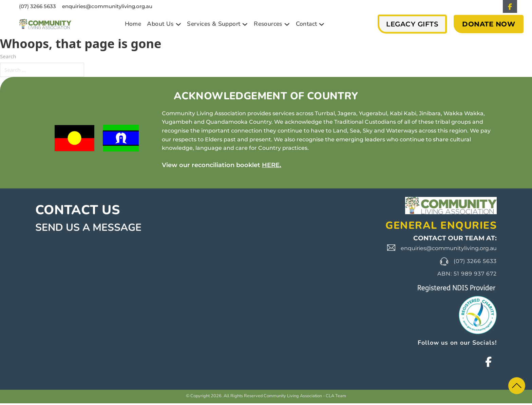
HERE (271, 167)
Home (133, 25)
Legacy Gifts (412, 26)
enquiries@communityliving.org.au (107, 7)
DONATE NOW (489, 26)
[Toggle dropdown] (178, 26)
